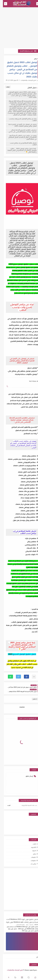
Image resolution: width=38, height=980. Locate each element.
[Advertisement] (19, 28)
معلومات (30, 861)
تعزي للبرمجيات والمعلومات (12, 970)
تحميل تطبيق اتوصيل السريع (22, 654)
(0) (5, 80)
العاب (31, 844)
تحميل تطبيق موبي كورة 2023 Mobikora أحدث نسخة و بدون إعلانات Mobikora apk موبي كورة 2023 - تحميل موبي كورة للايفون (19, 922)
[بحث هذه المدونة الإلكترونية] (22, 805)
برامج (32, 59)
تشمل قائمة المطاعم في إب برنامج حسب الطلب (20, 144)
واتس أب (30, 864)
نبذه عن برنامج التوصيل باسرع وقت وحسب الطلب (20, 120)
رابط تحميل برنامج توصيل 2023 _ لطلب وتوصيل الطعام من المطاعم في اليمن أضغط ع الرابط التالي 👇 (19, 150)
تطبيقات (30, 857)
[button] (24, 677)
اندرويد (31, 851)
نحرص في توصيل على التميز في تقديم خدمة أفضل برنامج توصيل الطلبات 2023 (19, 125)
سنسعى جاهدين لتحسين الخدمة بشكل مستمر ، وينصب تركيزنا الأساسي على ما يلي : (19, 131)
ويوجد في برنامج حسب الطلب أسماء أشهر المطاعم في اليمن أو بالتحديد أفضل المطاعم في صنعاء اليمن (20, 137)
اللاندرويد (30, 847)
